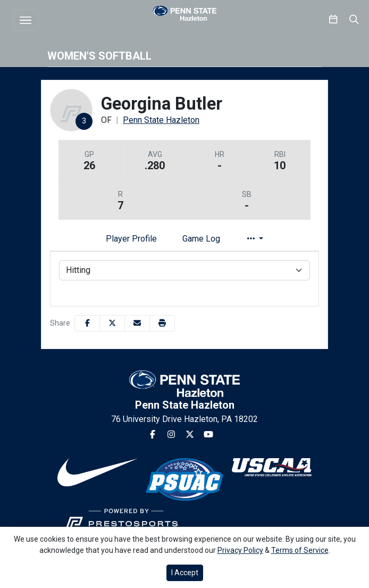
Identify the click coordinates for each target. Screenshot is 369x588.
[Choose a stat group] (184, 270)
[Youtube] (208, 435)
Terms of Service (300, 550)
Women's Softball (99, 56)
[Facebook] (153, 435)
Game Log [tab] (201, 239)
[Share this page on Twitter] (112, 323)
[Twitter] (190, 435)
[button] (162, 323)
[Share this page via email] (137, 323)
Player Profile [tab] (131, 239)
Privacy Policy (240, 550)
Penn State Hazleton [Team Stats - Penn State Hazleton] (161, 120)
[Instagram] (171, 435)
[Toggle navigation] (26, 20)
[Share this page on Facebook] (87, 323)
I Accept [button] (185, 573)
